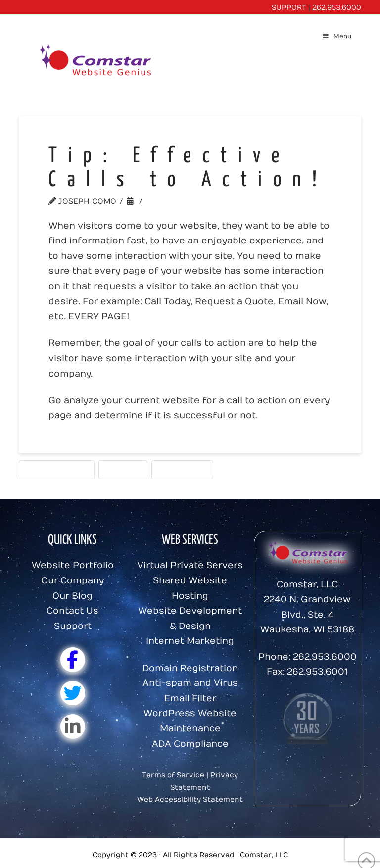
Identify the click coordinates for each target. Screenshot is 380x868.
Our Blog (72, 596)
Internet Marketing (190, 641)
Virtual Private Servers (190, 565)
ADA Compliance (190, 744)
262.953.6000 (337, 8)
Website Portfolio (73, 565)
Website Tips (176, 201)
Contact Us (72, 611)
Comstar (123, 469)
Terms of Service (173, 775)
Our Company (72, 581)
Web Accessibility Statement (190, 799)
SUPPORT (289, 8)
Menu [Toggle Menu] (337, 36)
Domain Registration (190, 668)
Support (73, 626)
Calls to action (57, 469)
